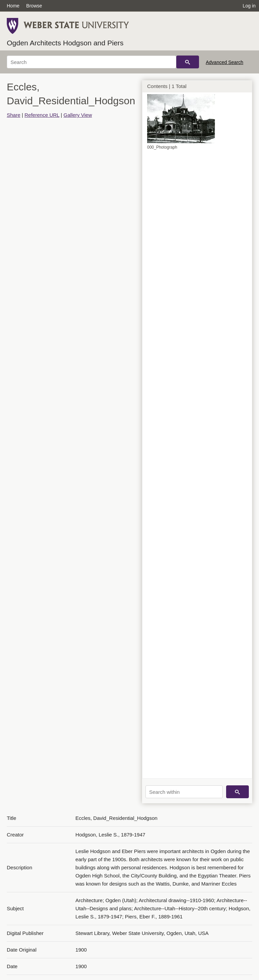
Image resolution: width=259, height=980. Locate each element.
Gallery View (78, 115)
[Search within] (184, 792)
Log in (249, 6)
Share (14, 115)
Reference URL (42, 115)
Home (13, 6)
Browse (34, 6)
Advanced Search (225, 62)
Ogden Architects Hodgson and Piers (65, 43)
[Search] (92, 62)
